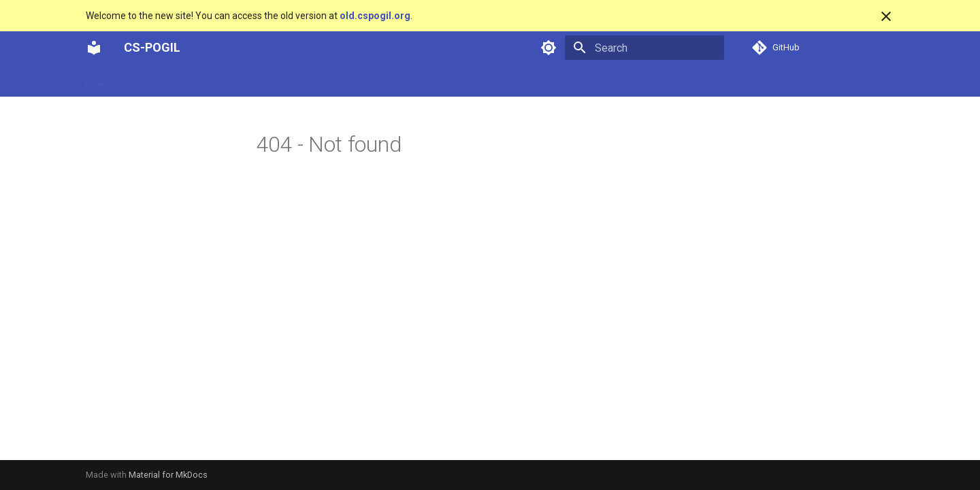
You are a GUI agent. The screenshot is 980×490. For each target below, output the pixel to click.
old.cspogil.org (375, 16)
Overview (204, 81)
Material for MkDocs (168, 475)
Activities (148, 81)
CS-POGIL (152, 47)
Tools (355, 81)
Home (99, 81)
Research (307, 81)
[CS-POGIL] (94, 48)
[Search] (644, 48)
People (255, 81)
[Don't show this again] (886, 16)
